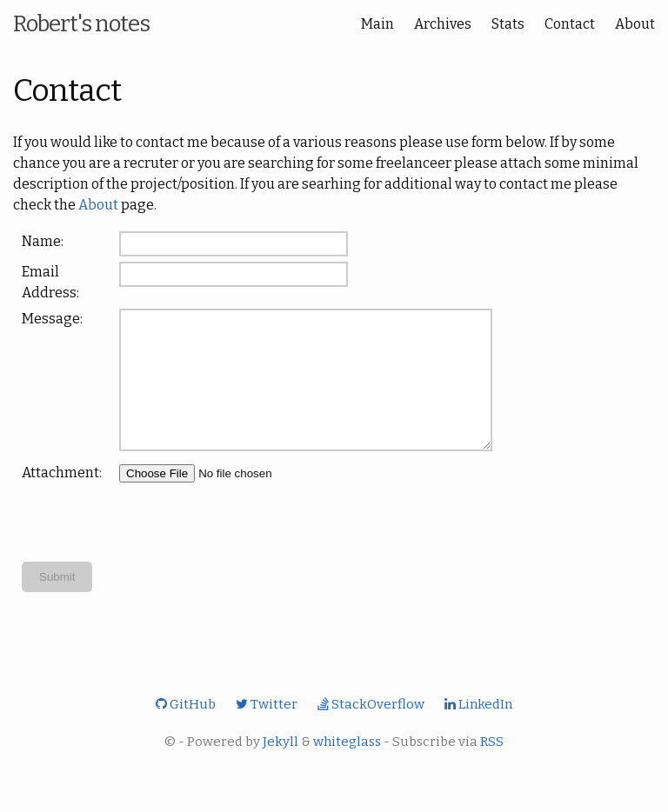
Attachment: (62, 499)
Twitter (267, 730)
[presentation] (251, 549)
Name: (43, 241)
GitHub (186, 730)
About (635, 24)
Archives (443, 24)
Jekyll (281, 768)
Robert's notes (81, 24)
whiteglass (347, 768)
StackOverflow (371, 730)
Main (377, 24)
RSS (492, 768)
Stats (508, 24)
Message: (52, 319)
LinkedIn (478, 730)
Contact (570, 24)
